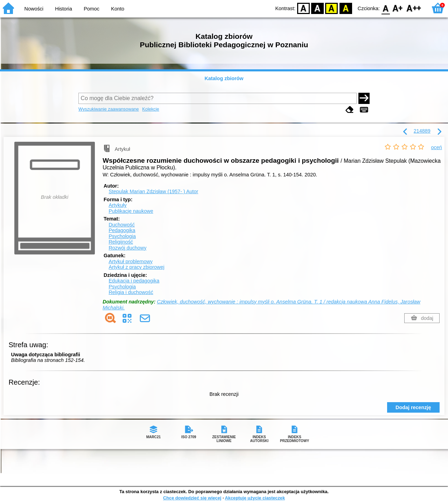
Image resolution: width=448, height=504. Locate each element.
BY (346, 8)
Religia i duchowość (131, 292)
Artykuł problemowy (131, 261)
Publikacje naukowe (131, 211)
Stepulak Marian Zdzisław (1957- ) (153, 191)
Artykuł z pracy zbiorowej (136, 267)
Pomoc (92, 9)
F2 (414, 8)
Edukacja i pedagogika (134, 281)
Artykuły (117, 205)
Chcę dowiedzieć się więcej (192, 498)
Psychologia (122, 236)
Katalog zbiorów (224, 78)
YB (332, 8)
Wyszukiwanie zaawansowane (109, 109)
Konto (118, 9)
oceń (437, 147)
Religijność (121, 242)
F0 (386, 8)
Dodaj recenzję (413, 407)
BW (317, 8)
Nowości (34, 9)
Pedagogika (122, 230)
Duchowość (121, 225)
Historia (64, 9)
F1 (398, 8)
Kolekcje (150, 109)
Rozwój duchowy (127, 248)
